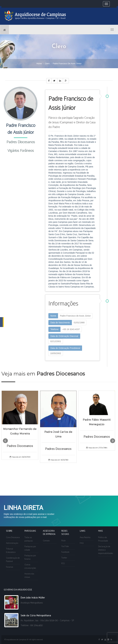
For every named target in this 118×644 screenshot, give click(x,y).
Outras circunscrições (30, 566)
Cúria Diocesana (13, 538)
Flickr (63, 541)
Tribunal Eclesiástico (11, 551)
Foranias (10, 567)
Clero (47, 64)
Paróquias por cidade (30, 548)
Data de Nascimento (60, 323)
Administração (12, 543)
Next (113, 441)
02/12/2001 (56, 341)
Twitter (64, 558)
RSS (63, 564)
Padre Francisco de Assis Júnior (75, 316)
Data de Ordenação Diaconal (64, 336)
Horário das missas (29, 576)
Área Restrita (85, 538)
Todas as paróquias (29, 539)
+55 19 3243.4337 (71, 329)
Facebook (65, 552)
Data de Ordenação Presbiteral (65, 348)
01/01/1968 (79, 323)
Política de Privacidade (103, 539)
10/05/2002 (56, 353)
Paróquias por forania (30, 557)
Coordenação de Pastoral (13, 560)
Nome (53, 316)
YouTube (65, 546)
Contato (46, 541)
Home (39, 64)
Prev (5, 441)
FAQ (82, 543)
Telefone (54, 329)
